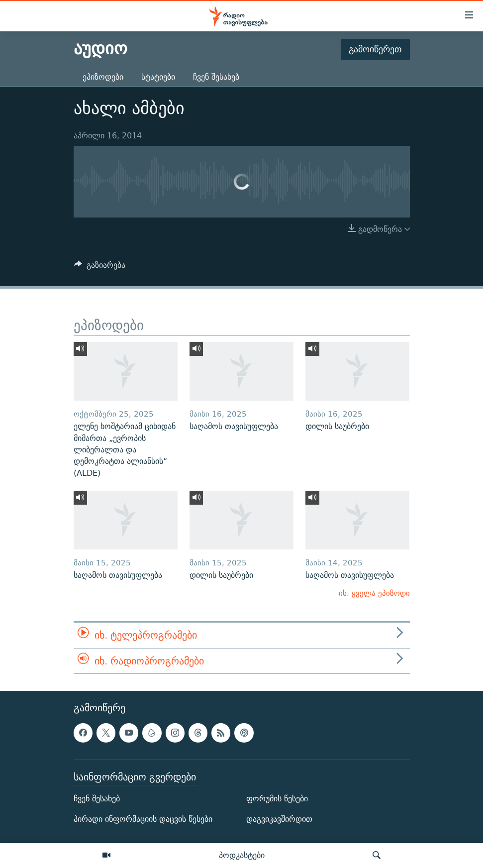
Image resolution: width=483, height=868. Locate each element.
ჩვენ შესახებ (216, 77)
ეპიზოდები (103, 77)
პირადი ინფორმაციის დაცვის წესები (143, 819)
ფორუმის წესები (277, 799)
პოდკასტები (242, 855)
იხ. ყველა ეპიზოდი (374, 593)
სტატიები (158, 77)
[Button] (100, 268)
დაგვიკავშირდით (279, 819)
